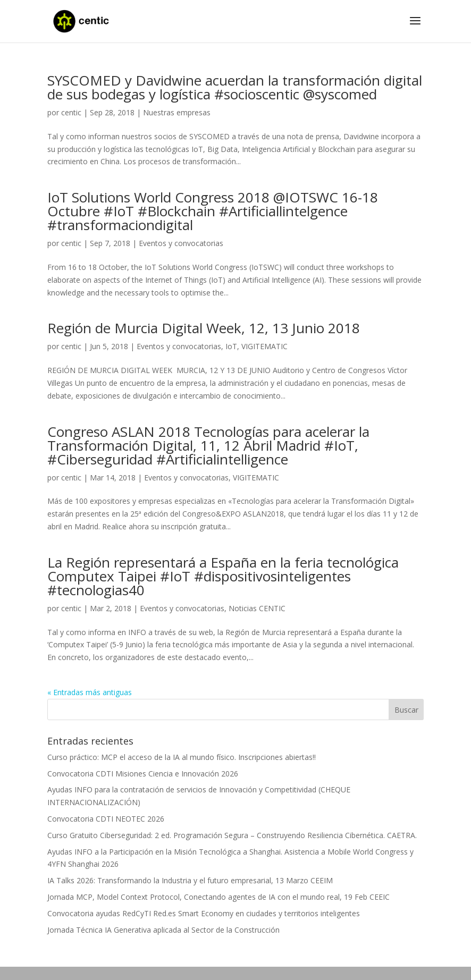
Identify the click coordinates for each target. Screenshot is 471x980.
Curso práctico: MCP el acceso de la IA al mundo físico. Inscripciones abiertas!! (182, 757)
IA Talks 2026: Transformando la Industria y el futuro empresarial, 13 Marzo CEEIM (190, 880)
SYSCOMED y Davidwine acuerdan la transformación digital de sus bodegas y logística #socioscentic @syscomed (235, 87)
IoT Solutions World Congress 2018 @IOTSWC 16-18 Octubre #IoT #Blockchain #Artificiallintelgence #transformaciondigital (213, 211)
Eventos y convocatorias (181, 243)
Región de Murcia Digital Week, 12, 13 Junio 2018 (204, 328)
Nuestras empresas (177, 112)
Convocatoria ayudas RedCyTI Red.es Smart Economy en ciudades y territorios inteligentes (204, 913)
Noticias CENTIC (257, 608)
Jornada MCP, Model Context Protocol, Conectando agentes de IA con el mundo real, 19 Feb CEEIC (218, 897)
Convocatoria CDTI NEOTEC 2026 (106, 819)
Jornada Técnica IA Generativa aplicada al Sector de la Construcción (163, 930)
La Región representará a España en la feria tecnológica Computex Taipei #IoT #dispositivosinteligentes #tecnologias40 (223, 576)
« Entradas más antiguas (90, 692)
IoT (231, 346)
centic (71, 112)
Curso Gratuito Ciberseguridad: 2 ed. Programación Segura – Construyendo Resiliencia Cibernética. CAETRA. (232, 835)
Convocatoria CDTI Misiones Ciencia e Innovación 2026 (143, 774)
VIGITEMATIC (264, 346)
